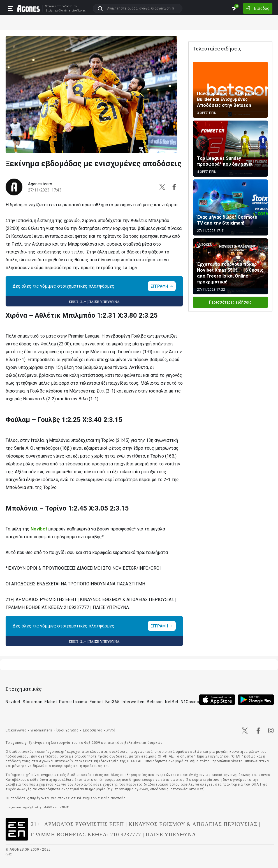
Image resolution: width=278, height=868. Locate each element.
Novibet (39, 529)
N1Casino (190, 702)
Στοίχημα (52, 11)
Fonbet (96, 702)
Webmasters (41, 730)
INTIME (64, 807)
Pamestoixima (73, 702)
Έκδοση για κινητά (99, 730)
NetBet (172, 702)
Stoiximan (33, 702)
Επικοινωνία (16, 730)
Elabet (51, 702)
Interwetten (133, 702)
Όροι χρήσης (68, 730)
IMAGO (47, 807)
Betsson (155, 702)
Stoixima (51, 6)
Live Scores (79, 11)
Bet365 (112, 702)
